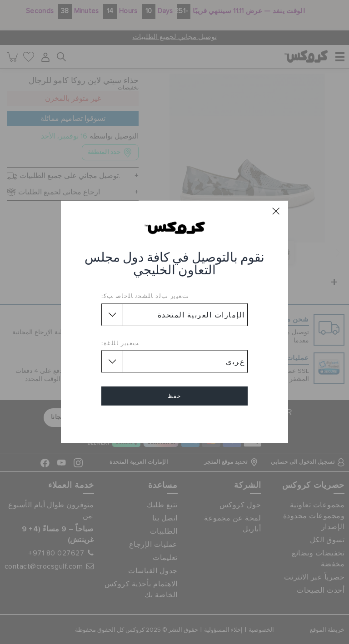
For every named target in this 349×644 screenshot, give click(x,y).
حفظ (174, 396)
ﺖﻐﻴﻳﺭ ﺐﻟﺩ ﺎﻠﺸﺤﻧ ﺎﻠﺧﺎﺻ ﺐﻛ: (145, 296)
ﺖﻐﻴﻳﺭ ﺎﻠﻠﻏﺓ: (120, 343)
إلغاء (174, 422)
